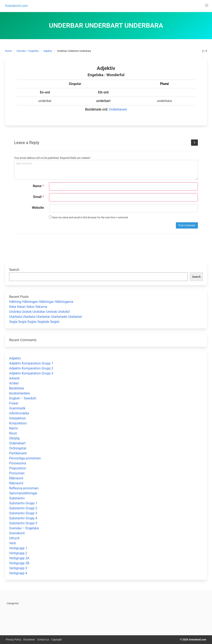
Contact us (43, 640)
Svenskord (17, 533)
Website (38, 208)
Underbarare (118, 109)
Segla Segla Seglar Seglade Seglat (34, 322)
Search (14, 270)
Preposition (18, 468)
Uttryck (14, 538)
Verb (13, 543)
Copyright (56, 640)
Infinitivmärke (19, 413)
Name (38, 186)
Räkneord (16, 478)
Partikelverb (18, 453)
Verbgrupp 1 (18, 548)
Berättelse (17, 388)
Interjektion (17, 418)
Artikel (14, 383)
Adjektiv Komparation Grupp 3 (31, 373)
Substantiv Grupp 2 (23, 508)
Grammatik (17, 408)
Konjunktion (18, 423)
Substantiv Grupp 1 (23, 503)
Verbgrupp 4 (18, 573)
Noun (13, 433)
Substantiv (17, 498)
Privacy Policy (13, 640)
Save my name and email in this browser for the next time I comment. (89, 217)
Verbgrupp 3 (18, 568)
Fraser (14, 403)
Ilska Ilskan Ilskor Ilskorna (28, 307)
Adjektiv (48, 51)
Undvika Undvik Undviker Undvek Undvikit (39, 312)
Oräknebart (17, 443)
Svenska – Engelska (28, 51)
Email (39, 197)
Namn (14, 428)
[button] (207, 5)
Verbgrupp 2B (19, 563)
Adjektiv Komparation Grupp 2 (31, 368)
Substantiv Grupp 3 (23, 513)
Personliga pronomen (25, 458)
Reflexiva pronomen (24, 488)
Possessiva (18, 463)
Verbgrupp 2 (18, 553)
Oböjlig (14, 438)
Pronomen (17, 473)
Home (8, 51)
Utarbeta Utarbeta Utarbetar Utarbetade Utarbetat (45, 317)
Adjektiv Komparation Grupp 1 (31, 363)
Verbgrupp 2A (19, 558)
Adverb (14, 378)
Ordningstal (18, 448)
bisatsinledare (20, 393)
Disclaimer (29, 640)
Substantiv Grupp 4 (23, 518)
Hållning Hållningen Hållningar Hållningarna (41, 302)
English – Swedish (23, 398)
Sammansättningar (23, 493)
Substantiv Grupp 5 (23, 523)
